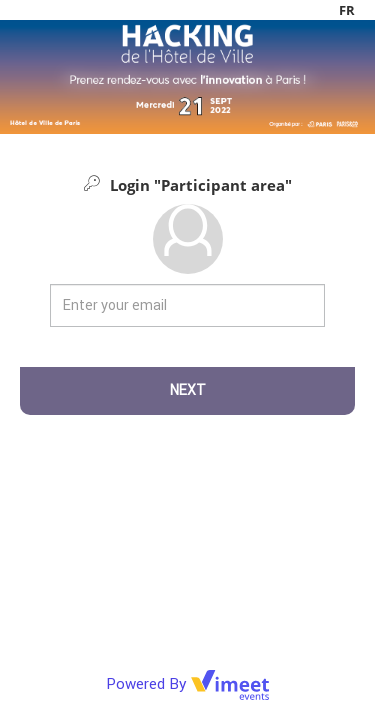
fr (347, 10)
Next (188, 390)
